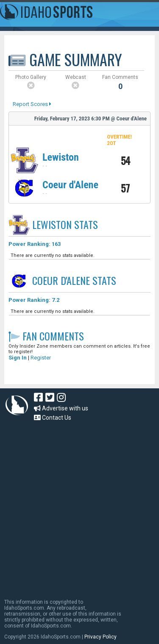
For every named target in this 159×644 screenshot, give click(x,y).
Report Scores (32, 104)
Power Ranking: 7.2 (34, 300)
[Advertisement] (79, 506)
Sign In (18, 358)
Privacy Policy (100, 637)
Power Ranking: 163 (35, 244)
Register (41, 358)
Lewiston (61, 157)
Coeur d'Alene (70, 185)
